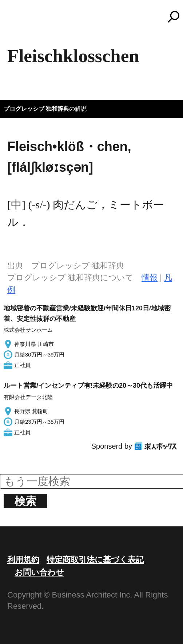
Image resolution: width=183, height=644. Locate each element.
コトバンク (95, 17)
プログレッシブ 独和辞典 (36, 109)
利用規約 (23, 560)
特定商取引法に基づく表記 (95, 560)
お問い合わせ (39, 572)
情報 (150, 278)
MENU (18, 20)
